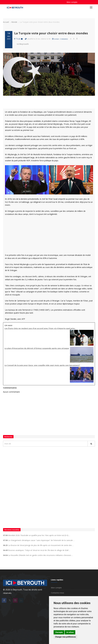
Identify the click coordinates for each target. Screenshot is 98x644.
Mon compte (72, 2)
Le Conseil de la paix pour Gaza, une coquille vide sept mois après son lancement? (42, 365)
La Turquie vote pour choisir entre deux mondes (51, 33)
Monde (14, 22)
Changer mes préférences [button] (65, 637)
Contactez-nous (57, 593)
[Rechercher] (91, 444)
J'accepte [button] (59, 632)
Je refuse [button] (70, 632)
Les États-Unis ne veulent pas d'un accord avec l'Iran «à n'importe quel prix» (40, 328)
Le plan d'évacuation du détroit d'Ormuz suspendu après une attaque (37, 348)
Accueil (6, 22)
